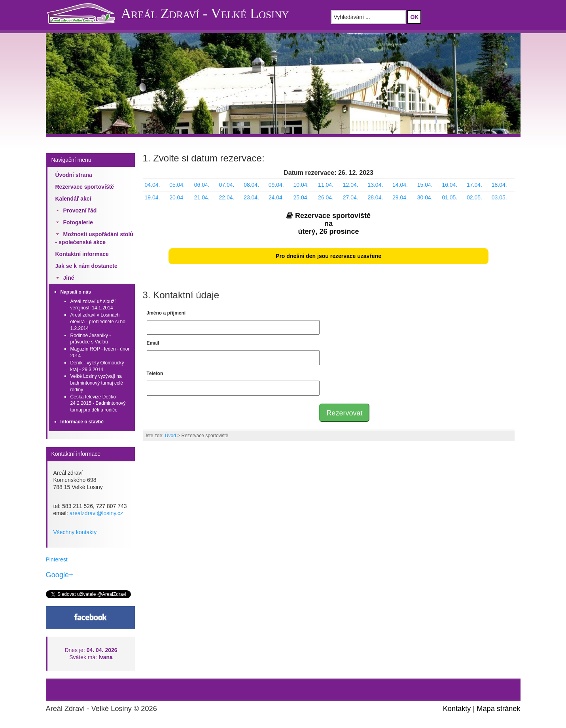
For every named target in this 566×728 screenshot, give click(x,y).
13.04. (375, 185)
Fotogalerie (78, 222)
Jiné (69, 278)
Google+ (60, 575)
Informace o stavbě (82, 422)
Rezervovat (344, 413)
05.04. (177, 185)
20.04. (177, 197)
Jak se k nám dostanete (86, 266)
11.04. (326, 185)
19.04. (152, 197)
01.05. (450, 197)
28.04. (375, 197)
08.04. (251, 185)
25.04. (301, 197)
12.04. (351, 185)
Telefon (155, 373)
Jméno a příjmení (166, 313)
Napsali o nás (76, 292)
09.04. (276, 185)
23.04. (251, 197)
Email (153, 343)
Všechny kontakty (75, 532)
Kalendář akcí (73, 199)
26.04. (326, 197)
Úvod (170, 436)
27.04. (351, 197)
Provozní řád (80, 210)
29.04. (400, 197)
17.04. (474, 185)
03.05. (499, 197)
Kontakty (457, 709)
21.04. (202, 197)
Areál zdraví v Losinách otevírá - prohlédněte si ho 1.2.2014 (98, 322)
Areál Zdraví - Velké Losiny (205, 13)
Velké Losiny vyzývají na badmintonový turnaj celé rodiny (97, 383)
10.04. (301, 185)
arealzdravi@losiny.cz (96, 513)
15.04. (425, 185)
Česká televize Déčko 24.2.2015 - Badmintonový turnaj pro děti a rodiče (98, 404)
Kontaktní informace (82, 254)
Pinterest (57, 559)
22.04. (226, 197)
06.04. (202, 185)
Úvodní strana (74, 175)
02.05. (474, 197)
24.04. (276, 197)
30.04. (425, 197)
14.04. (400, 185)
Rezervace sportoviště (85, 187)
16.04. (450, 185)
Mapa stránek (498, 709)
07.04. (226, 185)
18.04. (499, 185)
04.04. (152, 185)
